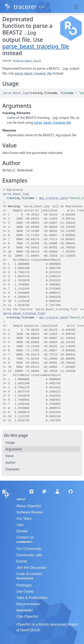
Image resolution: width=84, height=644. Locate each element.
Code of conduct (29, 574)
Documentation (28, 604)
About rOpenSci (29, 506)
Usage (10, 442)
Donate (22, 531)
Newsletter (25, 610)
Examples (13, 469)
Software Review (30, 512)
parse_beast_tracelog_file (36, 46)
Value (9, 456)
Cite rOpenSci (27, 617)
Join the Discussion (32, 568)
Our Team (24, 519)
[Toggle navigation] (76, 6)
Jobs (20, 525)
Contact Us (25, 537)
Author (11, 462)
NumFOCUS (30, 630)
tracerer (25, 7)
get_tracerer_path (53, 198)
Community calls (29, 555)
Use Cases (25, 591)
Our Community (29, 549)
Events (22, 561)
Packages (24, 585)
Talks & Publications (32, 598)
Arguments (14, 449)
